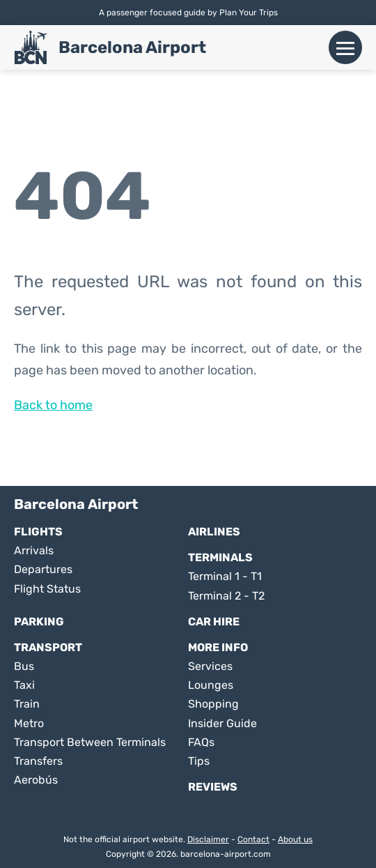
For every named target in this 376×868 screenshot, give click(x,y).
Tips (199, 761)
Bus (24, 666)
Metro (29, 723)
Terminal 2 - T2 (226, 596)
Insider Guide (222, 723)
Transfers (38, 761)
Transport (48, 647)
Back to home (53, 405)
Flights (38, 532)
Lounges (211, 685)
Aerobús (36, 780)
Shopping (213, 704)
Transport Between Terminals (90, 742)
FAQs (201, 742)
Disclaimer (208, 839)
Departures (43, 569)
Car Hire (214, 622)
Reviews (213, 787)
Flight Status (47, 589)
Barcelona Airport (132, 47)
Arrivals (34, 550)
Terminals (220, 557)
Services (210, 666)
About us (295, 839)
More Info (218, 647)
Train (27, 704)
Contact (253, 839)
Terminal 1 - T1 (225, 576)
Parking (39, 622)
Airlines (214, 532)
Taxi (24, 685)
